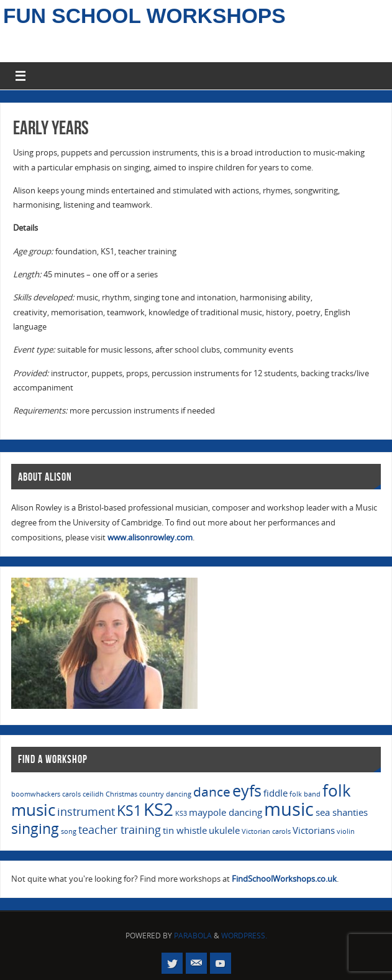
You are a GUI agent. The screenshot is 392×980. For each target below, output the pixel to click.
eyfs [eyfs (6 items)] (247, 791)
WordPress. (244, 936)
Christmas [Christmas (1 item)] (121, 794)
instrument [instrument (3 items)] (86, 811)
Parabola (193, 936)
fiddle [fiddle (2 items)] (276, 793)
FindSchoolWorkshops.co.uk (284, 879)
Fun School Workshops (144, 16)
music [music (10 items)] (289, 809)
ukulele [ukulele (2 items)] (224, 830)
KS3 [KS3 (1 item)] (181, 813)
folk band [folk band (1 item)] (305, 794)
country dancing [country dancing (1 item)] (165, 794)
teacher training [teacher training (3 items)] (120, 830)
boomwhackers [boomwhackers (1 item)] (36, 794)
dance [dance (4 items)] (212, 792)
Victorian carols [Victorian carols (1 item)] (266, 831)
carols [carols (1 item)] (71, 794)
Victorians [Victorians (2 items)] (314, 830)
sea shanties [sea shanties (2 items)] (342, 812)
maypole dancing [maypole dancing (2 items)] (226, 812)
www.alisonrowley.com (150, 537)
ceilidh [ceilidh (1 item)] (93, 794)
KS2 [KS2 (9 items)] (158, 809)
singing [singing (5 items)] (35, 829)
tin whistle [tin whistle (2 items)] (185, 830)
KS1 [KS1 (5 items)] (129, 811)
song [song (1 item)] (69, 831)
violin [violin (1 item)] (346, 831)
